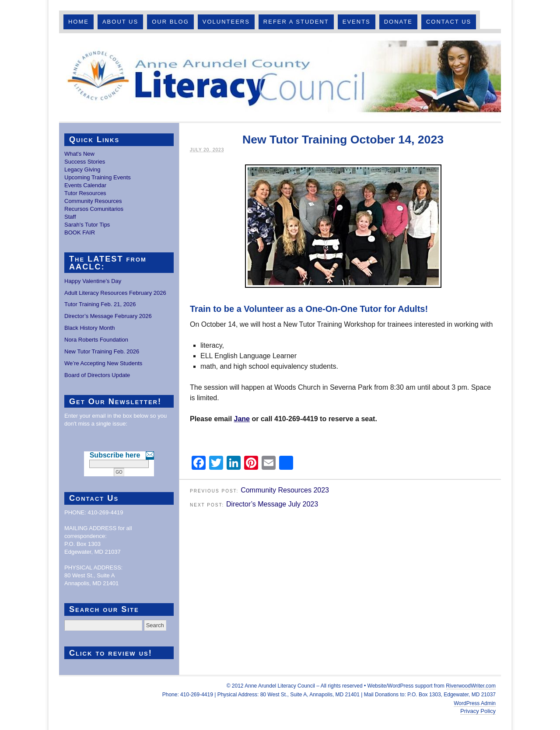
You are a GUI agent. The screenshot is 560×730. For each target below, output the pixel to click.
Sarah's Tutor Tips (87, 225)
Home (79, 22)
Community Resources (93, 201)
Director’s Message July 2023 (272, 504)
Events (357, 22)
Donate (398, 22)
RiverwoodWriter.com (471, 686)
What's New (79, 154)
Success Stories (85, 162)
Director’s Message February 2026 (108, 316)
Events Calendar (85, 185)
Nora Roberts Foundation (96, 340)
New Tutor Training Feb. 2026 (102, 351)
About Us (120, 22)
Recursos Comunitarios (94, 209)
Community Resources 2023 (285, 490)
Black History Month (90, 328)
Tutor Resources (85, 193)
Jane (242, 419)
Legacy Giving (82, 169)
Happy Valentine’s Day (93, 281)
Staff (70, 217)
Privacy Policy (478, 711)
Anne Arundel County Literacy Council (280, 77)
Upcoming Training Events (98, 177)
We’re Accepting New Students (103, 363)
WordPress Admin (475, 703)
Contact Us (449, 22)
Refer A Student (296, 22)
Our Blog (170, 22)
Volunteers (226, 22)
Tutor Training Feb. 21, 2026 (100, 304)
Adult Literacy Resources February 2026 (115, 293)
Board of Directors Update (97, 375)
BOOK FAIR (80, 232)
